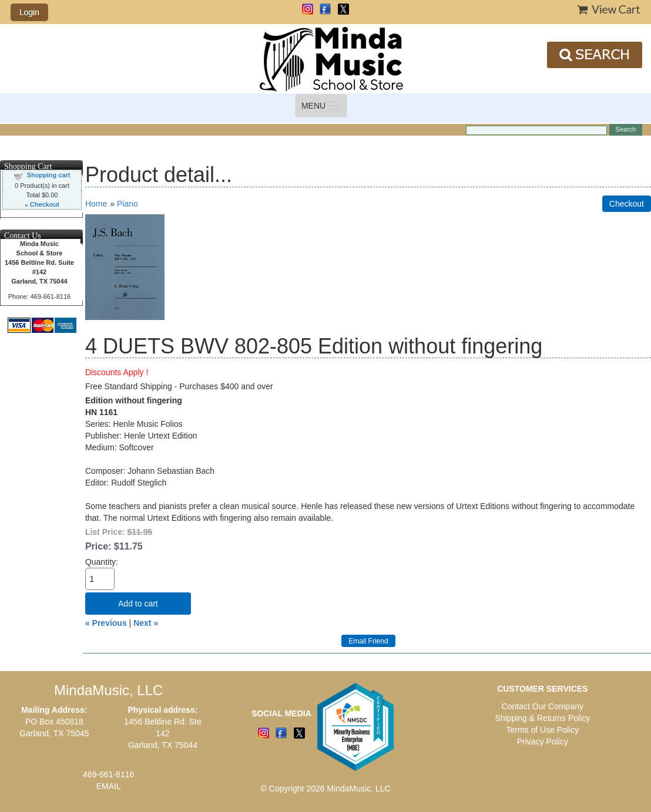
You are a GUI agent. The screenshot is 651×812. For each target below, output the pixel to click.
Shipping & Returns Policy (542, 718)
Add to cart (138, 604)
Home (96, 204)
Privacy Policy (543, 742)
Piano (127, 204)
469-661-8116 (108, 774)
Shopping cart (49, 175)
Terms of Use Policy (542, 730)
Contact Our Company (543, 706)
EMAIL (109, 786)
